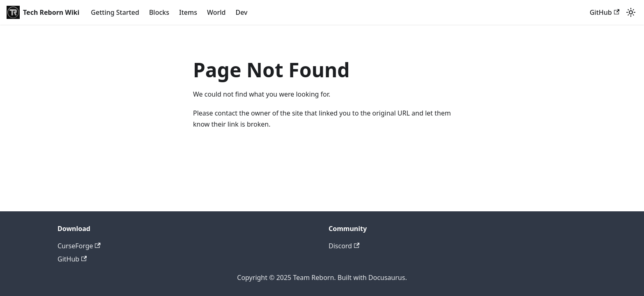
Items (188, 12)
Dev (241, 12)
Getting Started (115, 12)
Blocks (159, 12)
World (216, 12)
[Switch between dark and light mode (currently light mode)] (631, 12)
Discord (344, 246)
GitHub (605, 12)
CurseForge (79, 246)
